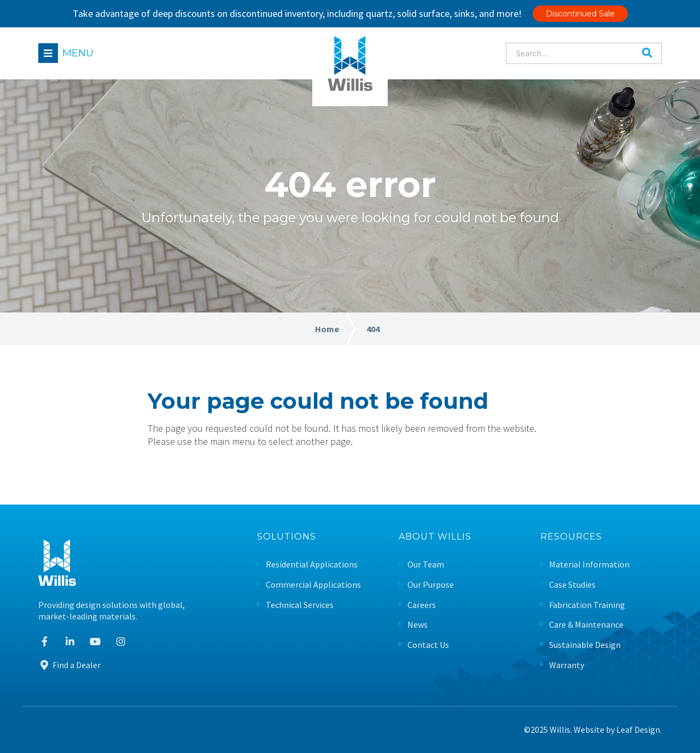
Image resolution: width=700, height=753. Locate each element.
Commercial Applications (313, 585)
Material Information (589, 564)
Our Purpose (431, 585)
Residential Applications (312, 564)
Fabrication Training (587, 605)
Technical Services (300, 605)
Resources (571, 537)
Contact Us (428, 645)
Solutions (287, 537)
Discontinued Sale (580, 14)
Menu (78, 53)
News (418, 625)
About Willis (435, 537)
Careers (422, 605)
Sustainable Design (585, 645)
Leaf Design (638, 729)
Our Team (426, 564)
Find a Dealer (69, 665)
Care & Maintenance (586, 625)
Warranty (567, 665)
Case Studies (572, 585)
